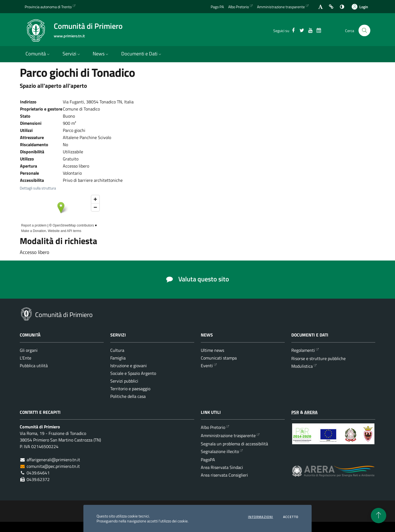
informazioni (260, 517)
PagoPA (208, 460)
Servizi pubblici (124, 381)
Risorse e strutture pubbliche (318, 358)
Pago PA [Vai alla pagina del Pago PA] (217, 7)
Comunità (38, 54)
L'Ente (26, 358)
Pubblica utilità (34, 366)
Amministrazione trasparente (228, 435)
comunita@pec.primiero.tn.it (53, 466)
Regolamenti (303, 350)
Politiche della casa (128, 396)
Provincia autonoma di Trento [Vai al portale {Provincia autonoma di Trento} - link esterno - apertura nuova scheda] (48, 7)
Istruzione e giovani (129, 366)
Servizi (72, 54)
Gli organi (29, 350)
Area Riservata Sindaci (222, 467)
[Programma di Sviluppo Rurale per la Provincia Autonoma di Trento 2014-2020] (333, 438)
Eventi (207, 366)
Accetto (291, 517)
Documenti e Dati (142, 54)
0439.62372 (38, 479)
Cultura (117, 350)
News (101, 54)
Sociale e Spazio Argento (133, 373)
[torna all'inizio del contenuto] (379, 516)
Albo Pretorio (213, 427)
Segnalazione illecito (220, 451)
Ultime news (212, 350)
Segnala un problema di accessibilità (234, 444)
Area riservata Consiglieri (224, 475)
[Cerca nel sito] (364, 31)
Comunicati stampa (219, 358)
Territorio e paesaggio (130, 389)
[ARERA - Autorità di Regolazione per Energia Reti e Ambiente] (333, 475)
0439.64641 (38, 473)
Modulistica (302, 366)
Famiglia (118, 358)
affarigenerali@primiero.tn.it (53, 460)
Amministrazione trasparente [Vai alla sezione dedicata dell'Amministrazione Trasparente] (281, 7)
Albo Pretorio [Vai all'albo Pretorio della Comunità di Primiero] (239, 7)
